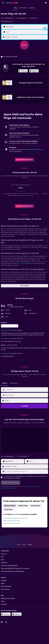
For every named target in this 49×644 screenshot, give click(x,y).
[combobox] (8, 18)
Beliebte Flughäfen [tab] (10, 506)
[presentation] (34, 71)
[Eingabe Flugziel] (26, 32)
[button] (3, 3)
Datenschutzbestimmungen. (8, 488)
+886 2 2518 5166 (21, 264)
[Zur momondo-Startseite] (12, 3)
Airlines (24, 545)
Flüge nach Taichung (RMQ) (12, 523)
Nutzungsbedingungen (33, 486)
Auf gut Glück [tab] (8, 510)
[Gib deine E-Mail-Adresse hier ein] (26, 472)
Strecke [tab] (5, 383)
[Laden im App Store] (34, 71)
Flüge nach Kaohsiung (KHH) (12, 521)
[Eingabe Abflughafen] (26, 27)
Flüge (19, 545)
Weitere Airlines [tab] (35, 506)
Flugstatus (6, 256)
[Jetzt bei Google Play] (23, 71)
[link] (24, 160)
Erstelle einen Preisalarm (33, 150)
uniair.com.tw (44, 262)
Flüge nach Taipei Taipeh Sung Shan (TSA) (15, 518)
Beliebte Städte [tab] (23, 506)
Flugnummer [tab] (14, 383)
